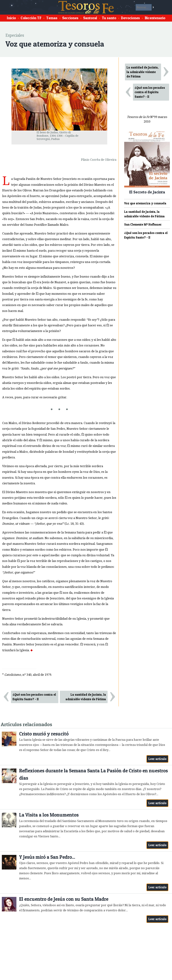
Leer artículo (157, 759)
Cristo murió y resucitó (44, 734)
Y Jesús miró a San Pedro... (47, 857)
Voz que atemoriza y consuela (145, 203)
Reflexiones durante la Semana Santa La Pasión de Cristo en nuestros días (93, 774)
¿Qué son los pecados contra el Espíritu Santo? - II (34, 697)
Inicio (11, 18)
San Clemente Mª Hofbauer (143, 224)
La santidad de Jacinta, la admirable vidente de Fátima (86, 697)
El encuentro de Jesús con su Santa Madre (64, 899)
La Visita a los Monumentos (49, 815)
